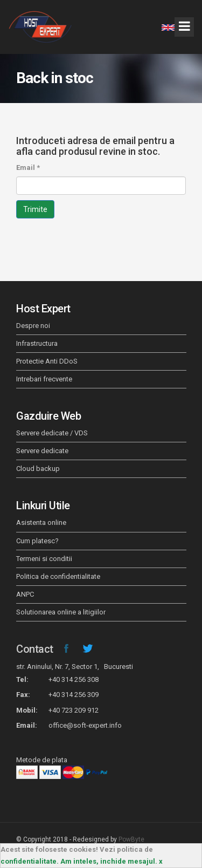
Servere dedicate (42, 451)
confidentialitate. (30, 861)
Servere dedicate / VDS (52, 433)
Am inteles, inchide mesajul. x (112, 861)
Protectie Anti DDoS (47, 361)
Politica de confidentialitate (58, 576)
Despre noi (33, 326)
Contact (35, 649)
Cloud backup (38, 469)
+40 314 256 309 (74, 695)
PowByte (131, 839)
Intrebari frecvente (44, 379)
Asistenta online (41, 522)
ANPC (25, 594)
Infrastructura (37, 343)
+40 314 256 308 (74, 679)
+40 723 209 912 (74, 710)
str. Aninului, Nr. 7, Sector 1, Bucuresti (75, 667)
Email (28, 168)
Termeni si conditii (44, 559)
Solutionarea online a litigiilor (61, 612)
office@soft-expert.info (85, 725)
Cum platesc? (37, 541)
